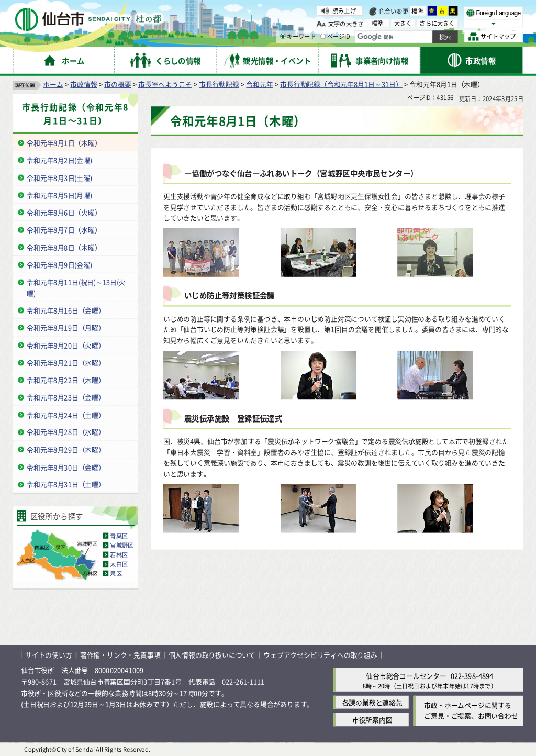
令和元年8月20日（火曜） (66, 345)
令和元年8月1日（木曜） (64, 143)
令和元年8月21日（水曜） (66, 362)
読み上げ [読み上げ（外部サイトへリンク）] (344, 10)
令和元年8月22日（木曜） (66, 380)
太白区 (119, 564)
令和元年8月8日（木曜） (64, 247)
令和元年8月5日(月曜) (59, 195)
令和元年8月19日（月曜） (66, 327)
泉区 (116, 573)
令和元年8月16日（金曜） (66, 310)
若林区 (119, 554)
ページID (336, 37)
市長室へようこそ (165, 84)
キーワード (298, 37)
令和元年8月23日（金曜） (66, 397)
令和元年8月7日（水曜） (64, 230)
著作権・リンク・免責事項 (120, 655)
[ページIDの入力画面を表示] (323, 36)
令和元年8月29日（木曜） (66, 449)
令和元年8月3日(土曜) (59, 177)
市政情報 (83, 84)
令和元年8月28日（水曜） (66, 432)
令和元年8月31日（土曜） (66, 484)
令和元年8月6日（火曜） (64, 212)
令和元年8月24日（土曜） (66, 414)
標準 (418, 11)
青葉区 (119, 536)
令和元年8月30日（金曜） (66, 467)
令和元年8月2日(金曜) (59, 160)
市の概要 (118, 84)
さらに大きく (437, 23)
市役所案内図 (372, 720)
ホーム (53, 84)
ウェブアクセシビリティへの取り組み (320, 655)
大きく (403, 23)
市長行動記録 (219, 84)
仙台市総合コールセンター (406, 675)
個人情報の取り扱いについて (212, 655)
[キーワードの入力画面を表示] (283, 36)
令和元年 (259, 84)
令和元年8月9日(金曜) (59, 265)
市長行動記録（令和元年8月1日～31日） (341, 84)
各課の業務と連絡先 (372, 702)
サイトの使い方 (49, 655)
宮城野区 (122, 545)
